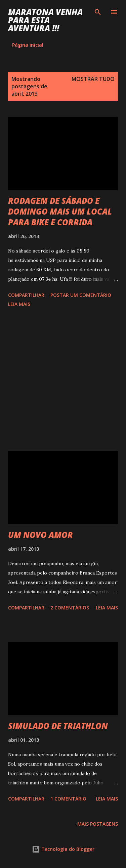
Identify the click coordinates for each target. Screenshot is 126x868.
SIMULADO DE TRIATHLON (58, 726)
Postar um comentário (81, 295)
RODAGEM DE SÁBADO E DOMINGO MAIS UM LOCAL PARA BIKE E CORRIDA (60, 211)
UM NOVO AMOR (40, 535)
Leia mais (19, 304)
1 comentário (68, 799)
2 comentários (70, 608)
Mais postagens (98, 824)
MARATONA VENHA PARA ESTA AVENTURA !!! (45, 20)
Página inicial (28, 45)
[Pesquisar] (98, 12)
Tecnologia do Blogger (63, 849)
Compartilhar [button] (26, 295)
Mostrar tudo (93, 79)
